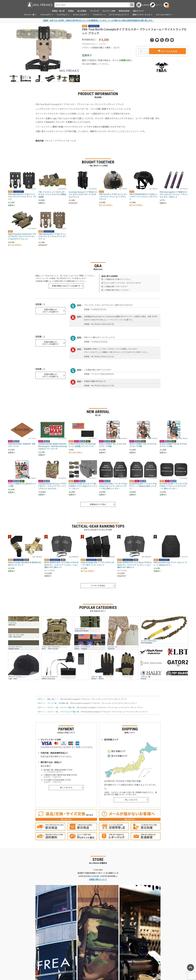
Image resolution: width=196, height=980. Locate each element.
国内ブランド (138, 11)
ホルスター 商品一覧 (67, 707)
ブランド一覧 (52, 703)
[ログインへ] (156, 5)
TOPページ (41, 699)
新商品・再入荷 (58, 11)
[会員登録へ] (143, 5)
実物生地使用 (124, 11)
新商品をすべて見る (98, 504)
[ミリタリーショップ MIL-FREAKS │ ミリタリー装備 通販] (40, 5)
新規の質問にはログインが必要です (66, 286)
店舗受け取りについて (98, 879)
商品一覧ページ (53, 699)
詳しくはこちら (66, 787)
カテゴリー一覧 (53, 707)
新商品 (71, 11)
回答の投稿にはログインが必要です (50, 311)
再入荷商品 (82, 11)
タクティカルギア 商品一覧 (70, 712)
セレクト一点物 (109, 11)
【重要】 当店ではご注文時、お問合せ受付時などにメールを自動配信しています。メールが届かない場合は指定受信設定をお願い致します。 (98, 20)
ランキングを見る (98, 586)
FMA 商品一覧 (63, 703)
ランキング (94, 11)
